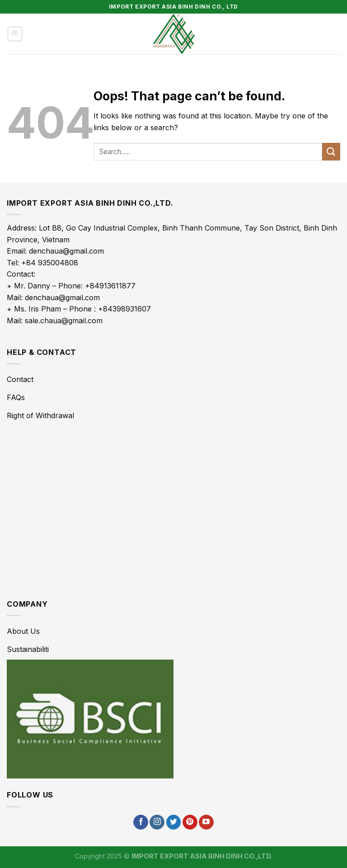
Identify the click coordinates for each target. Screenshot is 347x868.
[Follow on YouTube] (206, 822)
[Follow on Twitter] (174, 822)
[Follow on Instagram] (157, 822)
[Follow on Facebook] (141, 822)
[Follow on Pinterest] (190, 822)
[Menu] (15, 34)
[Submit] (331, 152)
